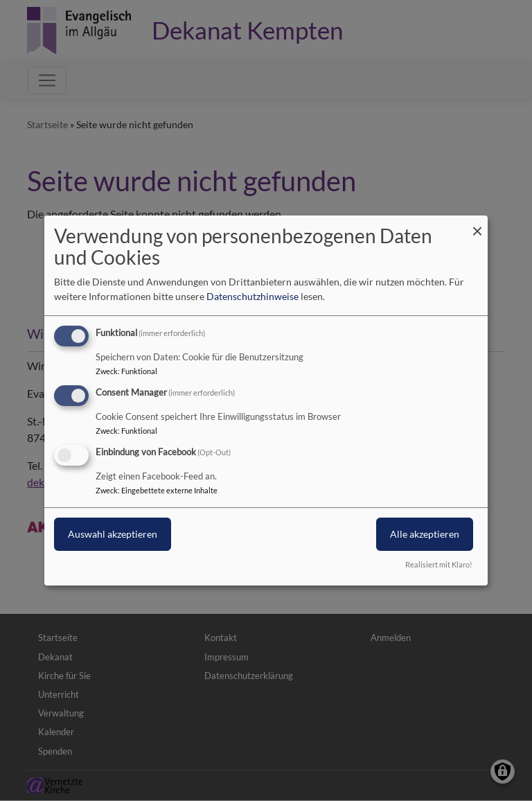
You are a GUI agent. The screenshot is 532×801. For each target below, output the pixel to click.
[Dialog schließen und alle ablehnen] (477, 224)
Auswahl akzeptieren (113, 534)
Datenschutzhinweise (252, 296)
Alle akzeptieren (425, 534)
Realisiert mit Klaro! (439, 564)
